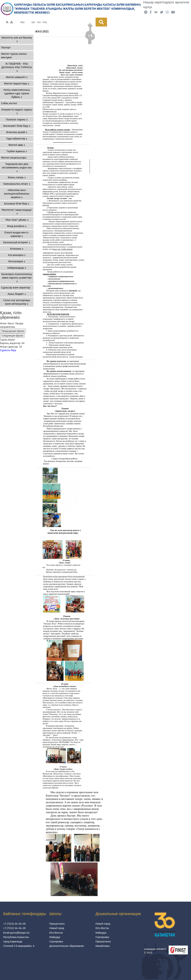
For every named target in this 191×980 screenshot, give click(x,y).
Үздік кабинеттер (17, 139)
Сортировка (56, 942)
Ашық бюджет (17, 294)
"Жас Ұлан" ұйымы (17, 220)
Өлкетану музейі (17, 132)
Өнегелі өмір (17, 145)
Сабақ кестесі (9, 103)
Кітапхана (17, 249)
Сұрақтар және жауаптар (15, 288)
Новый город (57, 928)
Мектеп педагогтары (17, 83)
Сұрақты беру (8, 350)
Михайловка (103, 946)
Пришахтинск (57, 924)
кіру (22, 22)
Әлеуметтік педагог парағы (17, 111)
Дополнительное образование (67, 946)
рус (33, 22)
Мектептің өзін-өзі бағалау (17, 39)
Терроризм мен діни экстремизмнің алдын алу (17, 167)
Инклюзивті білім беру (17, 126)
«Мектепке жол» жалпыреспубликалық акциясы (17, 194)
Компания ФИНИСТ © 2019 (156, 951)
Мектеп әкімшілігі (17, 77)
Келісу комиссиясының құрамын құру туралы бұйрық (17, 93)
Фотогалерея (17, 261)
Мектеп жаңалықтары (14, 158)
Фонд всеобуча (17, 226)
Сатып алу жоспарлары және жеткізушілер (17, 302)
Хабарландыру (17, 268)
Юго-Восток (56, 933)
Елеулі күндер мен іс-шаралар (17, 234)
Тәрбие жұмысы (17, 151)
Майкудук (55, 937)
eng (44, 22)
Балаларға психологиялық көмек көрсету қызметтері (17, 278)
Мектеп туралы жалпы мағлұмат (14, 56)
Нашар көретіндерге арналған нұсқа (166, 5)
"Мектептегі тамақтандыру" (17, 212)
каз (39, 22)
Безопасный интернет (17, 242)
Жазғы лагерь (17, 177)
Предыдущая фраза (13, 331)
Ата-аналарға (17, 255)
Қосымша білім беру (17, 204)
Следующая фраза (12, 336)
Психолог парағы (17, 119)
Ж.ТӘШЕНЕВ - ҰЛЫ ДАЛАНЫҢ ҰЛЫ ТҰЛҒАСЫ (17, 67)
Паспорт (6, 47)
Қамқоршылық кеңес (17, 184)
